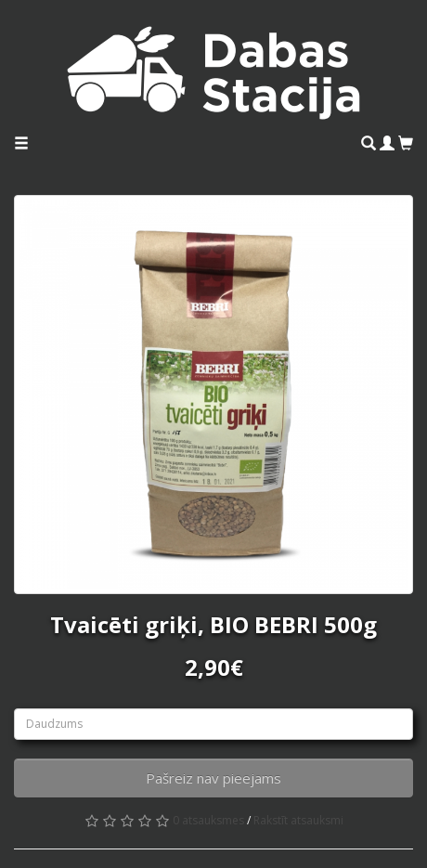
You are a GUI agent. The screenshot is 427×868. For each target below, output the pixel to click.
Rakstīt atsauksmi (298, 820)
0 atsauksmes (208, 820)
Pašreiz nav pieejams (213, 778)
